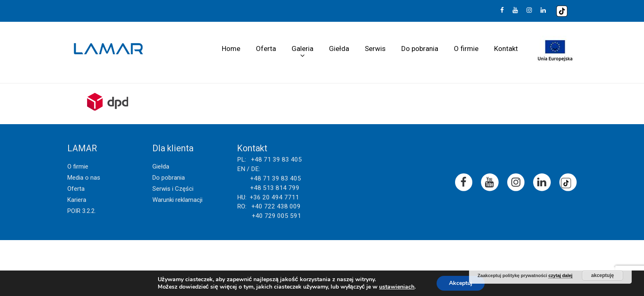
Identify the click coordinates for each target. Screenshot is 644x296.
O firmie (466, 49)
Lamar (108, 49)
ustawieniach (397, 287)
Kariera (77, 200)
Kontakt (506, 49)
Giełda (339, 49)
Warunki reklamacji (177, 200)
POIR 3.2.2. (82, 211)
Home (231, 49)
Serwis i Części (173, 189)
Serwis (375, 49)
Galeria (302, 49)
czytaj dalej (560, 275)
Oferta (266, 49)
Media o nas (84, 178)
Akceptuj (461, 283)
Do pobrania (420, 49)
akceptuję (602, 275)
